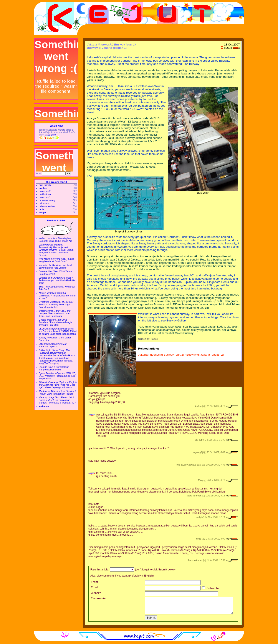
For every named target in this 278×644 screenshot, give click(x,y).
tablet (42, 209)
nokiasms (44, 203)
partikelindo (45, 194)
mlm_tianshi (45, 185)
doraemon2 (45, 191)
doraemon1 (45, 197)
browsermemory (47, 200)
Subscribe (211, 588)
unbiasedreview (47, 206)
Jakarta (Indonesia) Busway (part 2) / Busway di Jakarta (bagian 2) (181, 355)
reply (228, 406)
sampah (43, 212)
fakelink (43, 188)
